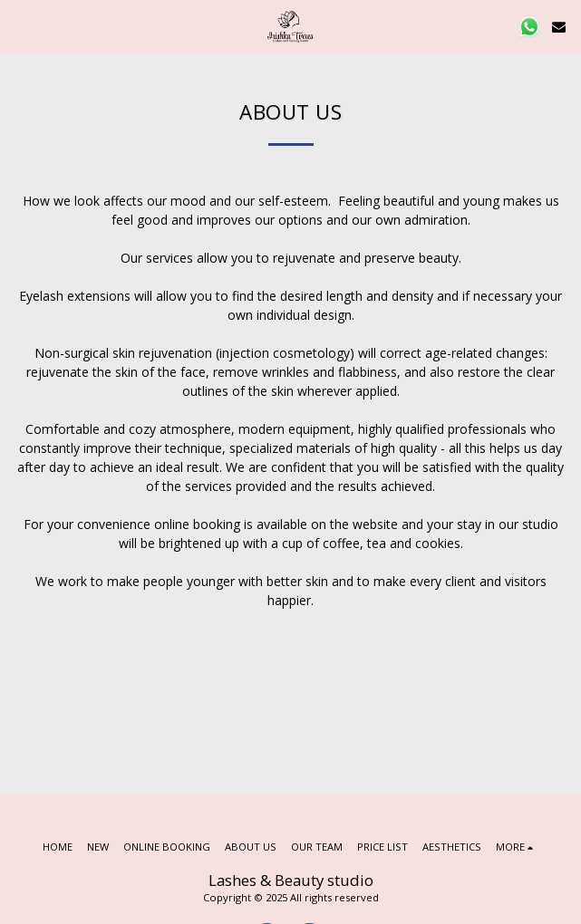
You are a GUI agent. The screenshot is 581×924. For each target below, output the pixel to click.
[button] (20, 26)
